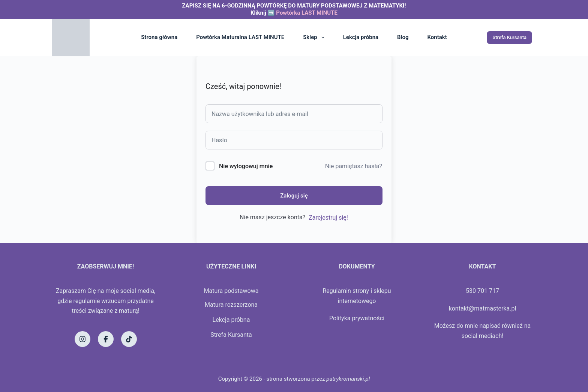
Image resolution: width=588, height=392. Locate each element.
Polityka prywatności (357, 318)
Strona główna (159, 37)
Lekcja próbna (361, 37)
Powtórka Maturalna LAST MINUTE (240, 37)
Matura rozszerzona (231, 305)
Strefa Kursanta (509, 37)
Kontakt (437, 37)
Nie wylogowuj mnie (246, 166)
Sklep (315, 38)
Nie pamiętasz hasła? (354, 166)
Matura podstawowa (231, 291)
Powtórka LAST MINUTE (307, 13)
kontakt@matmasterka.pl (483, 308)
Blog (403, 37)
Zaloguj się (294, 196)
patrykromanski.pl (348, 379)
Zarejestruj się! (328, 218)
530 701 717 (482, 291)
